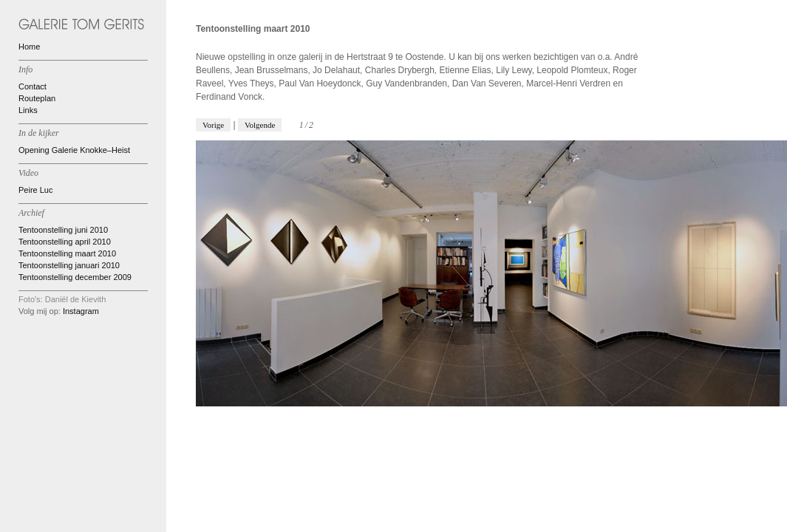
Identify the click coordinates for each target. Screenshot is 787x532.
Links (28, 110)
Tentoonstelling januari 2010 (69, 265)
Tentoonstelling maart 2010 (67, 253)
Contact (33, 86)
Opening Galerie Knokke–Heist (74, 150)
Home (29, 47)
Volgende (260, 125)
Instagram (81, 311)
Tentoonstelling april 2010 (65, 242)
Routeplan (37, 98)
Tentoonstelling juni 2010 (63, 230)
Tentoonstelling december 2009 (75, 277)
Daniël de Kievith (76, 299)
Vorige (213, 125)
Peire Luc (35, 190)
